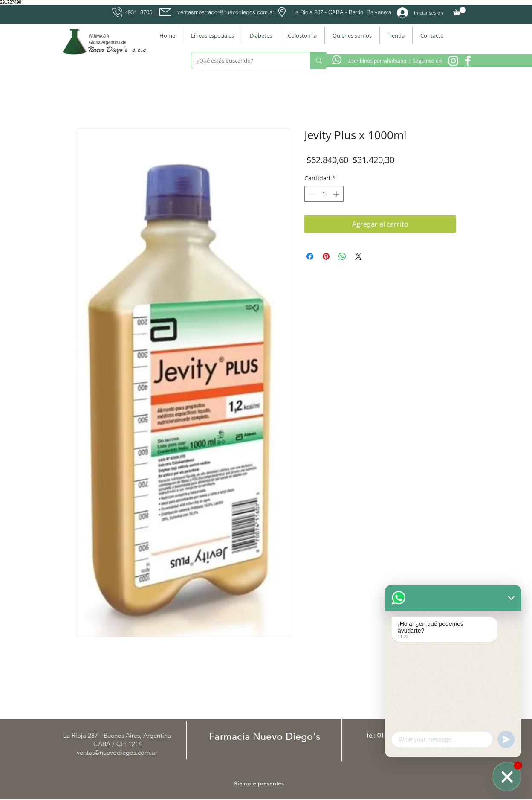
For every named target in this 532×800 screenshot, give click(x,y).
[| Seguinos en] (425, 61)
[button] (460, 11)
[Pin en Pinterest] (326, 256)
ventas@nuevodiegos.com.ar (117, 752)
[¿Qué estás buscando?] (244, 61)
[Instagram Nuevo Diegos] (453, 61)
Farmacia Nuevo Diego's (265, 737)
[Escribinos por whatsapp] (377, 61)
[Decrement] (311, 194)
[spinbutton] (324, 194)
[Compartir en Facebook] (310, 256)
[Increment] (337, 194)
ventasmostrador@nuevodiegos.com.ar (226, 12)
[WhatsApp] (507, 777)
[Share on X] (359, 256)
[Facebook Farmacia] (468, 61)
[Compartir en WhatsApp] (342, 256)
